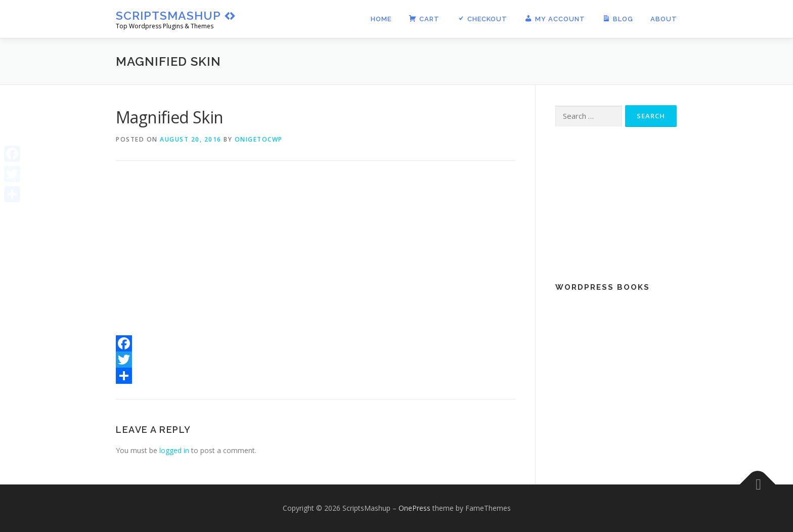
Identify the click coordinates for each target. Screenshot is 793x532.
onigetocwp (259, 139)
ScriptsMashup (168, 15)
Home (381, 19)
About (664, 19)
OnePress (414, 508)
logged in (174, 450)
